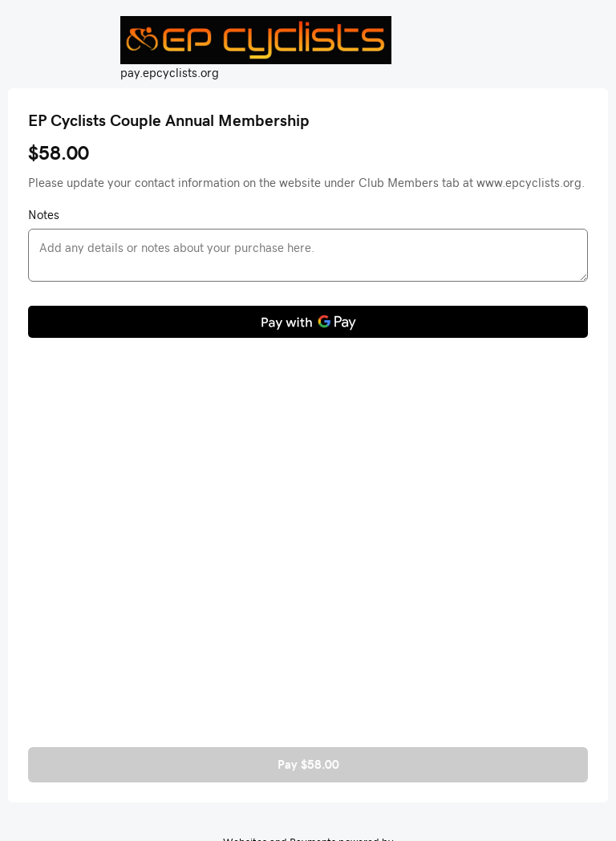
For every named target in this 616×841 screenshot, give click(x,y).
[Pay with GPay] (308, 322)
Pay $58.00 (308, 764)
